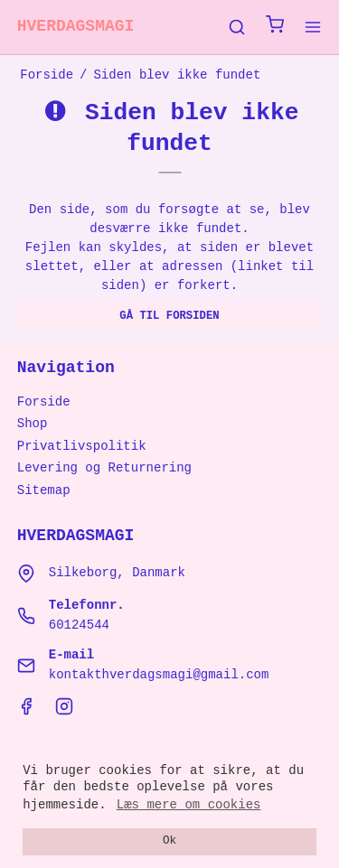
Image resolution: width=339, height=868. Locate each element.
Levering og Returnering (104, 468)
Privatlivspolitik (82, 446)
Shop (33, 424)
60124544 (79, 625)
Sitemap (44, 490)
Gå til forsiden (169, 316)
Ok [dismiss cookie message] (169, 841)
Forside (44, 402)
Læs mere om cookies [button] (189, 805)
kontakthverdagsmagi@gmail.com (159, 675)
